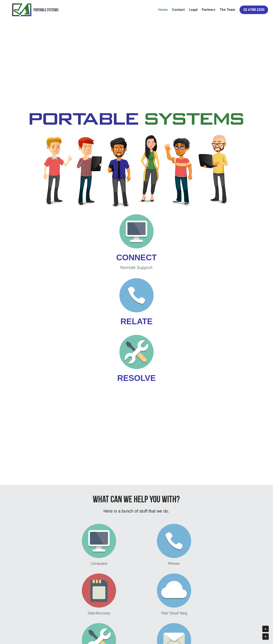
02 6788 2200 (249, 12)
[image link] (64, 285)
